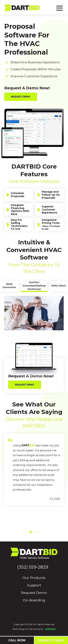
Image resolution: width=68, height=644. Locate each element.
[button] (31, 538)
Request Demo (21, 97)
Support (34, 585)
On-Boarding (34, 600)
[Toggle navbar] (60, 8)
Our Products (34, 578)
